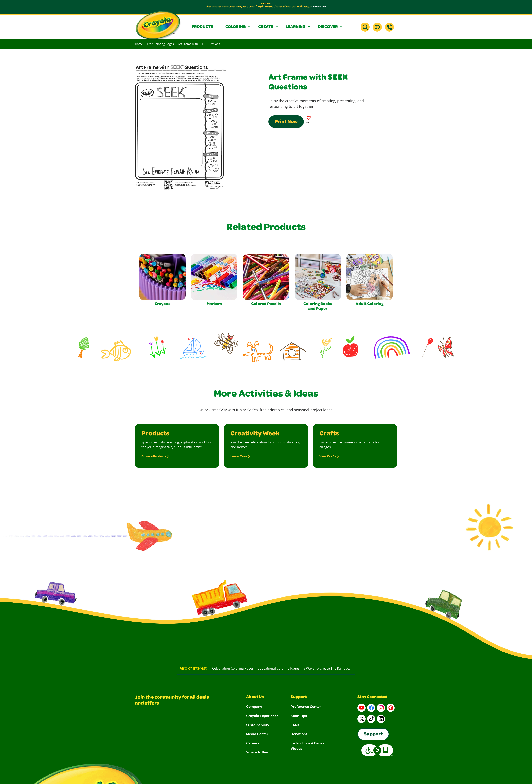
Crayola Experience (262, 716)
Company (254, 706)
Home (139, 44)
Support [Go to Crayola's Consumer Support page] (373, 734)
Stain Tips (299, 716)
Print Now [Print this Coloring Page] (286, 122)
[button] (205, 27)
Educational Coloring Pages (279, 668)
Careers (253, 743)
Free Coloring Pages (160, 44)
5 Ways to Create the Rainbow (327, 668)
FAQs (295, 725)
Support (299, 697)
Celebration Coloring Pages (233, 668)
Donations (299, 734)
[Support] (389, 27)
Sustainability (258, 725)
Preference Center (306, 706)
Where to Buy (257, 752)
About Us (255, 697)
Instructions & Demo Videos (307, 746)
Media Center (257, 734)
